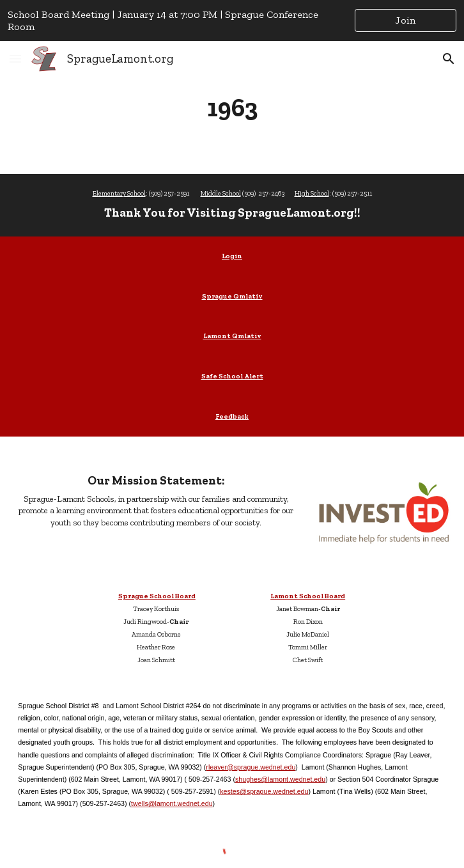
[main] (232, 107)
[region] (232, 20)
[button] (15, 58)
